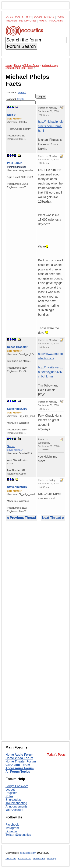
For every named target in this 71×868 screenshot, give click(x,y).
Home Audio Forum (20, 755)
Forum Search (21, 46)
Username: (21, 95)
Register (11, 793)
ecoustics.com (28, 853)
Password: (21, 101)
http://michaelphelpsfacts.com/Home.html (51, 126)
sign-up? (22, 93)
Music (43, 21)
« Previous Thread (21, 518)
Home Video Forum (19, 758)
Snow (11, 446)
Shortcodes (13, 800)
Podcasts (56, 21)
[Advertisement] (35, 633)
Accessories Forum (20, 768)
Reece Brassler (17, 347)
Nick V (11, 115)
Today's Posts (56, 755)
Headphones (28, 21)
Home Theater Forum (21, 761)
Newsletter (39, 858)
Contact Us (25, 858)
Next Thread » (53, 518)
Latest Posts (15, 17)
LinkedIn (11, 831)
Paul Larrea (15, 163)
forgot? (21, 99)
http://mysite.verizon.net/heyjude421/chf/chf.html (51, 372)
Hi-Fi (29, 17)
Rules (9, 796)
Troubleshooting (16, 803)
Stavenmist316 (17, 409)
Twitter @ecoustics (18, 835)
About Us (11, 858)
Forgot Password (17, 786)
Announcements (16, 806)
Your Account (14, 810)
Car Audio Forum (18, 765)
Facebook (12, 825)
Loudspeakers (44, 17)
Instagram (12, 828)
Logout (10, 790)
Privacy (52, 858)
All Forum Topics (18, 772)
